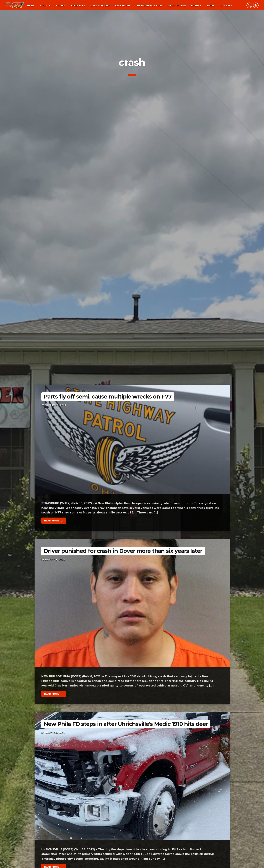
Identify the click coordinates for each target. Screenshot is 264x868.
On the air (122, 5)
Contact (226, 5)
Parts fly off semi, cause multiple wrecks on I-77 (108, 397)
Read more (54, 521)
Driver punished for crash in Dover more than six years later (123, 551)
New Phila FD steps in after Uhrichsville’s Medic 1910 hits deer (126, 724)
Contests (78, 5)
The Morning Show (149, 5)
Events (196, 5)
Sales (211, 5)
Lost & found (100, 5)
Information (177, 5)
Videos (61, 5)
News (31, 5)
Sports (45, 5)
